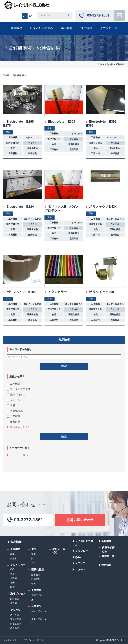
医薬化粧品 (15, 411)
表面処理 (15, 628)
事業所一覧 (108, 556)
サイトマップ (10, 640)
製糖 (33, 554)
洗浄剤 (14, 603)
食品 (11, 405)
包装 (33, 563)
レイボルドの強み (42, 28)
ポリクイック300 (102, 292)
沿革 (104, 552)
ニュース (80, 569)
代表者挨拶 (108, 547)
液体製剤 (36, 579)
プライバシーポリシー (34, 640)
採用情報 (86, 28)
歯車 (12, 554)
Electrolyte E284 (20, 207)
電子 (12, 583)
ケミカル (14, 400)
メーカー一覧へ (19, 455)
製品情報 (67, 28)
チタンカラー (57, 292)
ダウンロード (109, 28)
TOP (100, 64)
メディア (80, 563)
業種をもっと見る (20, 427)
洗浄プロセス (16, 395)
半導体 (14, 578)
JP (25, 16)
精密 (12, 587)
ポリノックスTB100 (21, 292)
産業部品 (14, 422)
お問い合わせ (119, 15)
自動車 (14, 559)
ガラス (14, 574)
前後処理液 (16, 624)
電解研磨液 (16, 619)
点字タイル (37, 595)
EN (31, 16)
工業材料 (14, 416)
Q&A (78, 557)
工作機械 (14, 384)
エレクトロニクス (19, 389)
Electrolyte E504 (61, 122)
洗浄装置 (15, 599)
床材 (33, 600)
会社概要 (16, 28)
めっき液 (15, 615)
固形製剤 (36, 575)
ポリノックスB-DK (103, 207)
